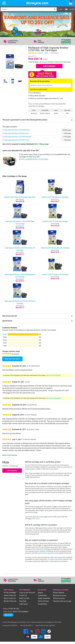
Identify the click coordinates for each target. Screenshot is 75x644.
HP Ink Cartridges (10, 593)
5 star (5, 334)
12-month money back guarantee (58, 559)
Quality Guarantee (44, 598)
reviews (40, 53)
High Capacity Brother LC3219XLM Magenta (18, 137)
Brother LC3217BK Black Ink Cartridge (55, 197)
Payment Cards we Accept (62, 601)
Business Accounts (60, 595)
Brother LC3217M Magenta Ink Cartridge (55, 248)
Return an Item (24, 598)
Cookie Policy (42, 604)
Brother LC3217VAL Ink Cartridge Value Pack (20, 197)
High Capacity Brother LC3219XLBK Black (17, 130)
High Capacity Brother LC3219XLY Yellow (17, 140)
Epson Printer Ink (10, 598)
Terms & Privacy (43, 601)
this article (36, 519)
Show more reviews (10, 455)
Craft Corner (23, 604)
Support (40, 593)
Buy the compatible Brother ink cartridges (34, 159)
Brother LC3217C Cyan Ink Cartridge (55, 221)
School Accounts (59, 598)
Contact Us (23, 595)
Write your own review (12, 359)
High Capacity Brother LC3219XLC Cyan (17, 133)
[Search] (27, 9)
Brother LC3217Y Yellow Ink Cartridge (55, 274)
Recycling (23, 601)
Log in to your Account (27, 593)
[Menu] (4, 3)
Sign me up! (8, 615)
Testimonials (42, 595)
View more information (53, 375)
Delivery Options (59, 593)
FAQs (46, 53)
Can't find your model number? (39, 89)
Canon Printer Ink (10, 595)
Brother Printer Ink (10, 601)
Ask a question (12, 471)
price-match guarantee (47, 553)
